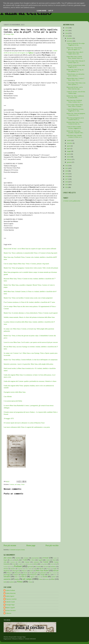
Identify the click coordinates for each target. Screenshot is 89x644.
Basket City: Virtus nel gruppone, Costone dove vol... (76, 114)
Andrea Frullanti (10, 590)
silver (39, 577)
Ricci (49, 575)
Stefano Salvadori (11, 610)
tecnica (47, 579)
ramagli (42, 575)
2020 (67, 171)
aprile (69, 154)
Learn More (41, 11)
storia (17, 579)
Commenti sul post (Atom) (17, 550)
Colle (19, 562)
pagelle (36, 573)
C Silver (33, 560)
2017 (67, 179)
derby (35, 564)
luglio (69, 149)
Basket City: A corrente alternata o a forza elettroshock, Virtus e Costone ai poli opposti (31, 313)
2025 (67, 30)
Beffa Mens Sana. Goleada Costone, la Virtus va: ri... (75, 136)
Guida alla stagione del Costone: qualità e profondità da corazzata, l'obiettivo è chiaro (30, 381)
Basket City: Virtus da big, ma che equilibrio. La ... (75, 70)
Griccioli (45, 567)
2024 (67, 33)
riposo (55, 575)
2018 (67, 176)
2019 (67, 174)
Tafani (41, 579)
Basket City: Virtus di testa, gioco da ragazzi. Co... (74, 49)
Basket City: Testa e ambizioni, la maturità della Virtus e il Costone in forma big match (30, 253)
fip (56, 564)
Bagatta (6, 560)
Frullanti (18, 566)
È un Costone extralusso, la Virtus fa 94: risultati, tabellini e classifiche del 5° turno (29, 302)
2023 (67, 36)
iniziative (13, 569)
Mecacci (24, 571)
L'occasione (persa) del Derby (13, 401)
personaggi (7, 575)
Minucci (9, 573)
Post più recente (10, 545)
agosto (69, 146)
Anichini (18, 558)
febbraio (69, 159)
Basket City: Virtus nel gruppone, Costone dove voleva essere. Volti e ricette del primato (31, 268)
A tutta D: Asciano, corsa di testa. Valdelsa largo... (76, 92)
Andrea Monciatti (11, 593)
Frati (11, 567)
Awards (55, 558)
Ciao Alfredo (8, 397)
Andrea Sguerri (10, 596)
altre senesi (7, 558)
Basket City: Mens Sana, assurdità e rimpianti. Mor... (75, 132)
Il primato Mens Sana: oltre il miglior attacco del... (75, 53)
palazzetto (43, 573)
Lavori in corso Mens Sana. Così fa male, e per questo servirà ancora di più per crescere (31, 342)
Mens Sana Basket (42, 571)
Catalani (48, 560)
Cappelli (40, 560)
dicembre (70, 38)
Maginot (49, 569)
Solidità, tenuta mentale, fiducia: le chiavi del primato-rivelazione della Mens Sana (29, 317)
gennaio (69, 162)
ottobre (69, 140)
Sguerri (32, 577)
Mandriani (7, 571)
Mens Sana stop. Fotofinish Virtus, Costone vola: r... (74, 101)
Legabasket (20, 569)
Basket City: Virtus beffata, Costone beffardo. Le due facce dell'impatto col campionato (31, 360)
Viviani (30, 582)
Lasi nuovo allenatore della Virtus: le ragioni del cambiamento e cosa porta (27, 427)
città (5, 562)
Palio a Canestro (53, 573)
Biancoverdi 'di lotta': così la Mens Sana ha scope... (75, 88)
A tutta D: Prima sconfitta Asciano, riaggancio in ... (74, 127)
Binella (17, 560)
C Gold (24, 560)
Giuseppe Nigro (10, 605)
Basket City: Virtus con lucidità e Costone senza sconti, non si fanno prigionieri (28, 298)
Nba (31, 573)
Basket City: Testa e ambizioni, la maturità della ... (75, 97)
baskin (11, 560)
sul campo (18, 484)
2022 (67, 166)
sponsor (53, 577)
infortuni (6, 569)
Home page (31, 545)
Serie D (24, 577)
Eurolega (42, 564)
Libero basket (28, 569)
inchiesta (53, 567)
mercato (56, 571)
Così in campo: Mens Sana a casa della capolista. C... (76, 84)
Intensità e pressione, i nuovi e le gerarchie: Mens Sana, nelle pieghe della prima (28, 364)
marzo (69, 157)
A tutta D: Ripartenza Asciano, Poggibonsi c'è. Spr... (75, 110)
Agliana (31, 53)
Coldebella (12, 562)
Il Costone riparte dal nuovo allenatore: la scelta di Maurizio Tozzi (24, 423)
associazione (35, 558)
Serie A (17, 577)
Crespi (14, 564)
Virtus (23, 484)
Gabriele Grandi (10, 602)
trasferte (12, 582)
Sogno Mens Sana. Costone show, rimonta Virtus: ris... (75, 57)
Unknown (8, 613)
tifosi (53, 579)
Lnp (35, 569)
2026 (67, 28)
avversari (45, 558)
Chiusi (54, 560)
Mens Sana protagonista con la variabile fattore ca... (75, 119)
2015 (67, 185)
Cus (19, 564)
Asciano (26, 558)
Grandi (38, 567)
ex (47, 564)
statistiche (7, 579)
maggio (69, 151)
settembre (70, 143)
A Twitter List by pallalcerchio (72, 201)
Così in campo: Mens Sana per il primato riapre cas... (76, 62)
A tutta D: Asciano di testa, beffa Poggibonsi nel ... (76, 66)
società (45, 577)
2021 (67, 168)
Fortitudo (6, 567)
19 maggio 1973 (9, 418)
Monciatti (18, 573)
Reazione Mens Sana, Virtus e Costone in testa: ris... (75, 123)
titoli (5, 582)
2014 (67, 187)
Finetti (52, 564)
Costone (12, 484)
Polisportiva (33, 575)
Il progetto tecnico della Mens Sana (15, 392)
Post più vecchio (52, 545)
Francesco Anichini (11, 599)
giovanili (30, 567)
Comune (27, 562)
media (32, 571)
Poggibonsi (24, 575)
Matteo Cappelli (10, 608)
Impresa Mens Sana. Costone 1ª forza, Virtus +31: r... (75, 79)
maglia (55, 569)
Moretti (25, 573)
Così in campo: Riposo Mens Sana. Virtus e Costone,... (75, 105)
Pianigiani (16, 575)
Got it (51, 11)
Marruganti (16, 571)
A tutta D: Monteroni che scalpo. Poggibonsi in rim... (76, 44)
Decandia (30, 564)
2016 (67, 182)
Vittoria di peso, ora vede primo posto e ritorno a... (76, 75)
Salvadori (7, 577)
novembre (70, 41)
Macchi (41, 569)
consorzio (36, 562)
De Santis (24, 564)
